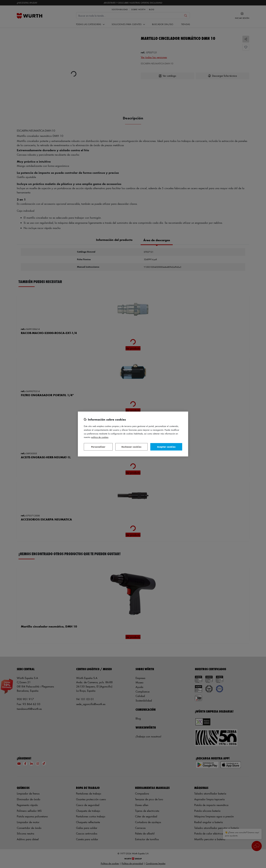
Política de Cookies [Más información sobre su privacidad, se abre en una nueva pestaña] (100, 437)
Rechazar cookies (131, 447)
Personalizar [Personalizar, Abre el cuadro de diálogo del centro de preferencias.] (98, 447)
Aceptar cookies (166, 447)
